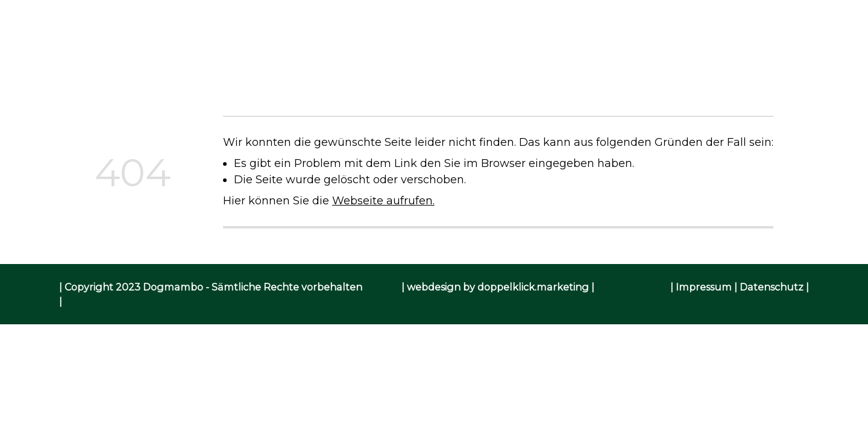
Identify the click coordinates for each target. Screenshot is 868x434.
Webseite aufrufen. (383, 200)
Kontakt (624, 59)
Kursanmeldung (528, 59)
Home (236, 59)
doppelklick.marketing (533, 287)
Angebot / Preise (407, 59)
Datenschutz (772, 287)
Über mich (306, 59)
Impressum (704, 287)
